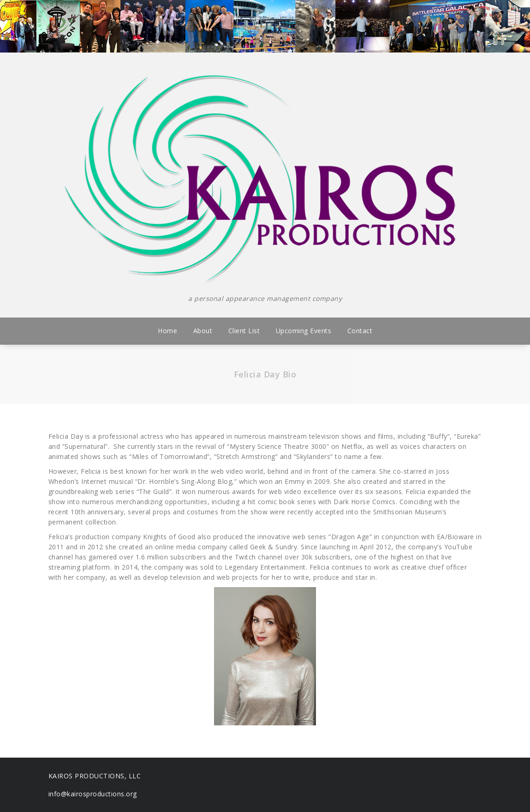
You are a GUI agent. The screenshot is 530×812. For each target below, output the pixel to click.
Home (167, 331)
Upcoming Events (304, 331)
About (203, 331)
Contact (360, 331)
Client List (244, 331)
